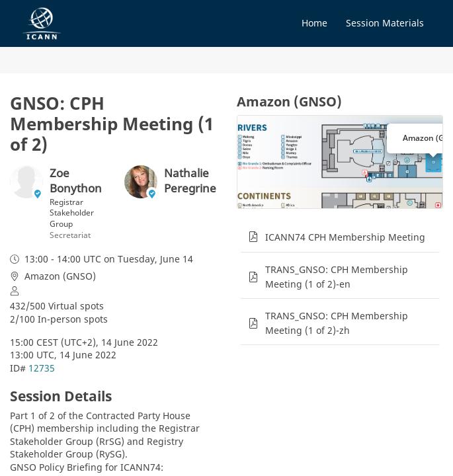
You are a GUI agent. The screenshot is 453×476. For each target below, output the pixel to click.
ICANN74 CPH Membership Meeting (345, 237)
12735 (42, 368)
